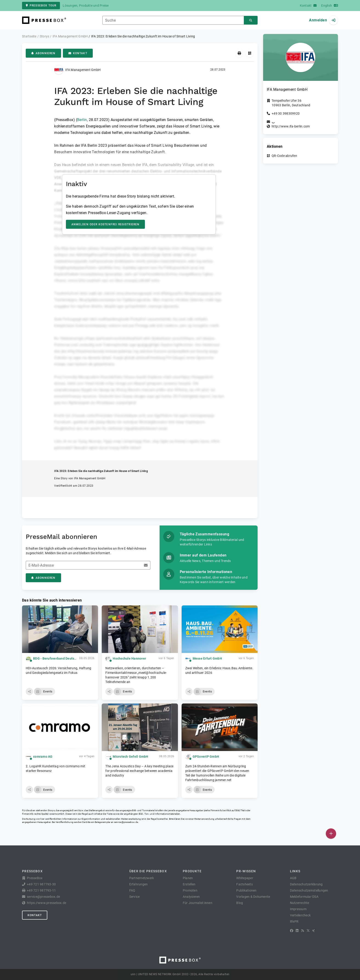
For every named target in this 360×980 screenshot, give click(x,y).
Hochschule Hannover (129, 658)
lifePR (294, 921)
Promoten (190, 890)
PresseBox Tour (41, 6)
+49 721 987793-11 (41, 890)
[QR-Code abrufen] (250, 53)
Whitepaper (245, 878)
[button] (29, 692)
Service (135, 897)
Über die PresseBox (148, 871)
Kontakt (78, 53)
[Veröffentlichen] (331, 834)
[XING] (314, 931)
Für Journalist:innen (198, 903)
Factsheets (245, 884)
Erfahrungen (139, 884)
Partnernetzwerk (142, 878)
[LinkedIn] (297, 931)
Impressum (298, 909)
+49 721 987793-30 (41, 884)
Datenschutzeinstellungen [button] (309, 890)
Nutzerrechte (300, 903)
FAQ (132, 890)
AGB (293, 878)
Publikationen (246, 890)
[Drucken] (239, 53)
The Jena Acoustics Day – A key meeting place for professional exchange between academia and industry (139, 771)
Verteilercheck (300, 915)
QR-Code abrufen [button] (284, 156)
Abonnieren (43, 53)
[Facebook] (292, 931)
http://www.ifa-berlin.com (291, 126)
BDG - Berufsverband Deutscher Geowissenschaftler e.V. (76, 658)
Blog (240, 903)
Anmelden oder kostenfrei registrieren (105, 224)
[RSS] (303, 931)
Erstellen (189, 884)
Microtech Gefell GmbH (130, 757)
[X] (308, 931)
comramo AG (43, 757)
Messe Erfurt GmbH (207, 658)
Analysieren (191, 897)
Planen (188, 878)
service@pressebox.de (126, 822)
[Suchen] (251, 20)
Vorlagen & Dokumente (253, 897)
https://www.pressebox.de (46, 903)
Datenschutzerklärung (306, 884)
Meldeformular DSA (304, 897)
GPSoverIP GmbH (206, 757)
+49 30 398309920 (286, 113)
